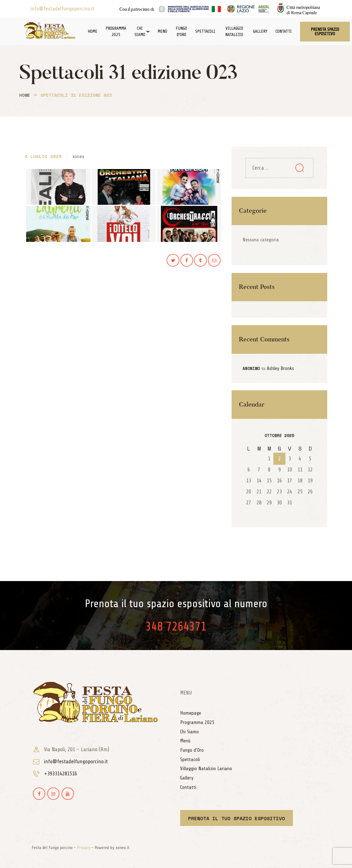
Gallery (260, 31)
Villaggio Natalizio (234, 31)
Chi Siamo (142, 31)
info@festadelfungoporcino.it (62, 9)
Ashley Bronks (280, 368)
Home (93, 31)
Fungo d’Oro (181, 31)
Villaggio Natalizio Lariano (206, 769)
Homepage (191, 713)
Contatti (284, 31)
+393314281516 (61, 774)
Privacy (84, 848)
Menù (162, 31)
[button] (325, 32)
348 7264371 (176, 627)
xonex (78, 156)
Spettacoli (205, 31)
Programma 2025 (116, 31)
